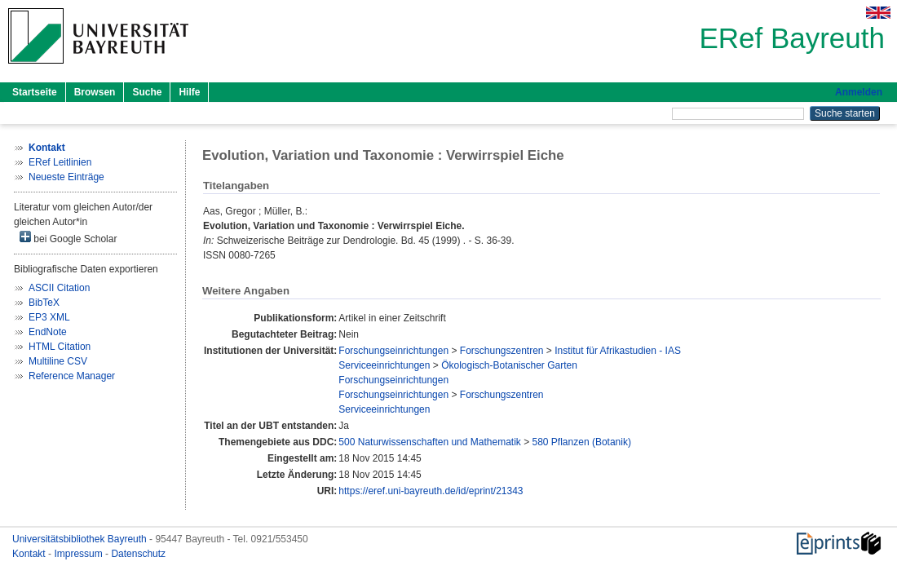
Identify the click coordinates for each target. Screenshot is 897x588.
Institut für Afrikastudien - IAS (618, 351)
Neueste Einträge (66, 177)
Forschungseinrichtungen (393, 351)
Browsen (95, 92)
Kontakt (30, 554)
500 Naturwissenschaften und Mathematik (429, 442)
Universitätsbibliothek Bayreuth (81, 539)
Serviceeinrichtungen (384, 365)
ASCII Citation (59, 288)
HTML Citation (60, 347)
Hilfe (189, 92)
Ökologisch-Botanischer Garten (509, 365)
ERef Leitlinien (60, 162)
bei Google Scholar (68, 238)
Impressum (80, 554)
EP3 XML (49, 317)
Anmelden (859, 92)
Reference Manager (72, 376)
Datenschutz (138, 554)
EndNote (48, 332)
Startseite (35, 92)
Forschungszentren (502, 351)
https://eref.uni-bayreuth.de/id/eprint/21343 (431, 491)
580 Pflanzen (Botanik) (582, 442)
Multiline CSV (58, 361)
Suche (147, 92)
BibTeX (44, 303)
